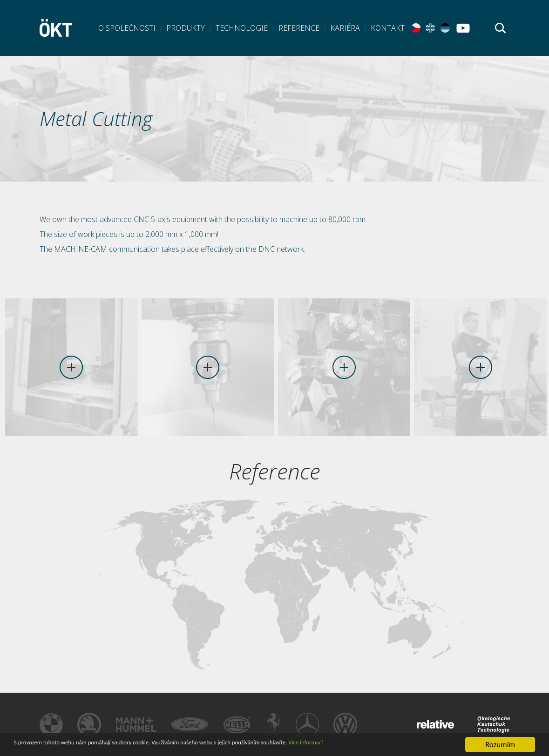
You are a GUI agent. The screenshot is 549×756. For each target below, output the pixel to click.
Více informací (402, 745)
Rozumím (500, 745)
